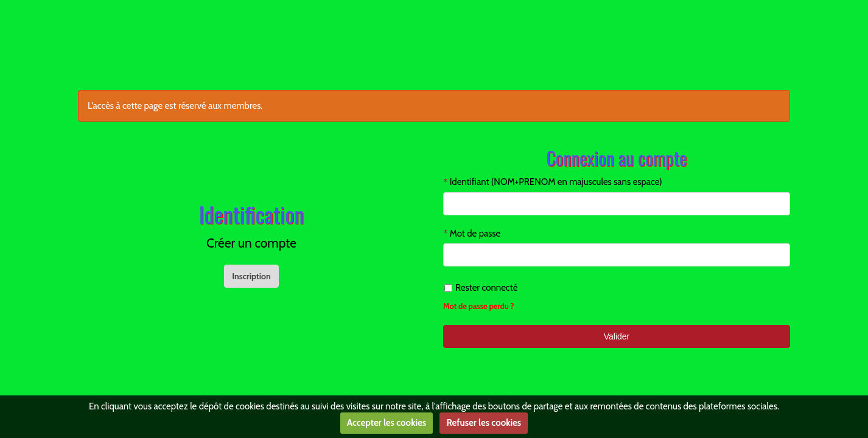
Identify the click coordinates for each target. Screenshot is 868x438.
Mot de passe (475, 234)
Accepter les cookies (387, 423)
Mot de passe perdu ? (479, 306)
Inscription (251, 276)
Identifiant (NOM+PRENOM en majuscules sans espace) (556, 182)
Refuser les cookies (484, 423)
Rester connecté (481, 288)
